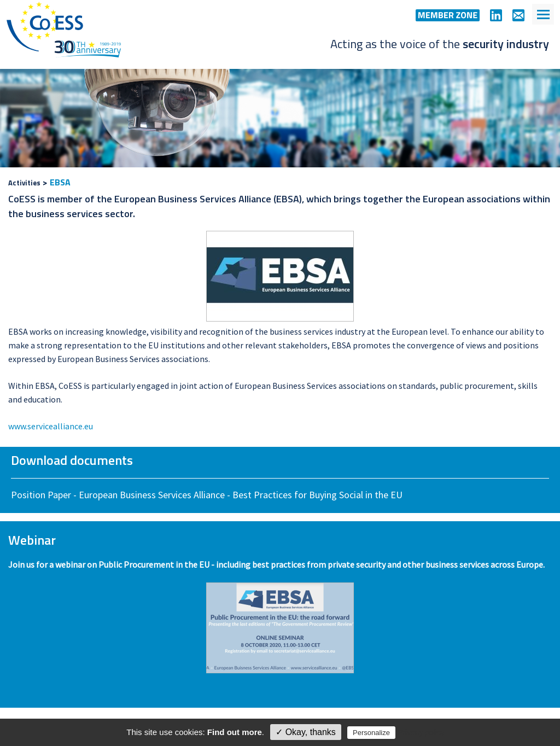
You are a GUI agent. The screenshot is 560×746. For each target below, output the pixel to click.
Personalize (371, 733)
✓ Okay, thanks (306, 732)
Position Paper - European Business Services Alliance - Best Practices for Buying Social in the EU (207, 495)
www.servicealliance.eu (51, 426)
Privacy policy (421, 732)
